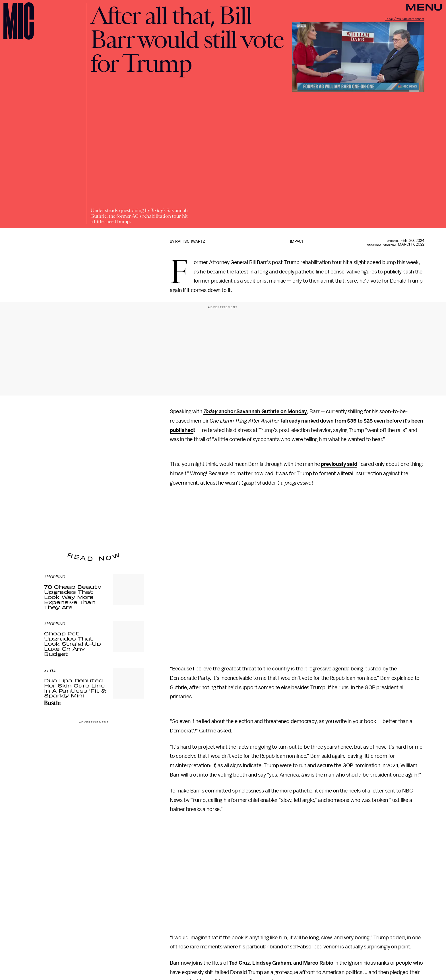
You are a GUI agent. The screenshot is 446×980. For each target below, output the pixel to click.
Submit (130, 520)
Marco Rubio (318, 963)
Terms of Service (124, 528)
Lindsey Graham (272, 963)
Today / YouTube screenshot (405, 19)
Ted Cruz (239, 963)
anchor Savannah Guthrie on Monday (255, 411)
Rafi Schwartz (190, 241)
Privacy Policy (56, 531)
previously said (339, 464)
